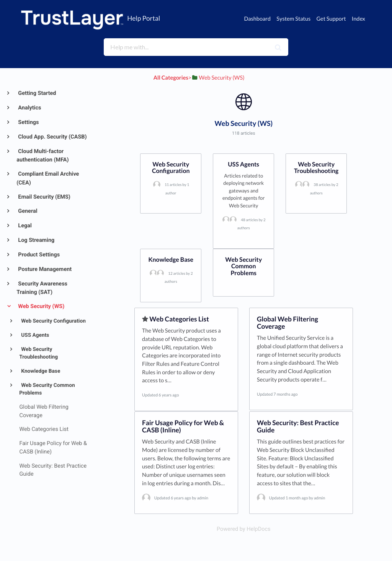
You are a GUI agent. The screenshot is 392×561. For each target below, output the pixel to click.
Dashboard (257, 19)
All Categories (171, 78)
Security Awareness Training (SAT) (42, 288)
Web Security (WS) (41, 306)
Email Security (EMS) (44, 197)
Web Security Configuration (53, 321)
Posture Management (44, 269)
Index (359, 19)
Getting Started (37, 93)
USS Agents (35, 335)
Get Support (331, 19)
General (27, 211)
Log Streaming (36, 240)
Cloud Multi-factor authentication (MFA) (42, 156)
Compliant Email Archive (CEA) (48, 178)
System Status (293, 19)
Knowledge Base (40, 371)
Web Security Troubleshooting (38, 353)
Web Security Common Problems (47, 389)
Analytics (29, 108)
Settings (28, 122)
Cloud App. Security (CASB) (52, 137)
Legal (24, 226)
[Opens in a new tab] (244, 529)
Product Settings (38, 255)
